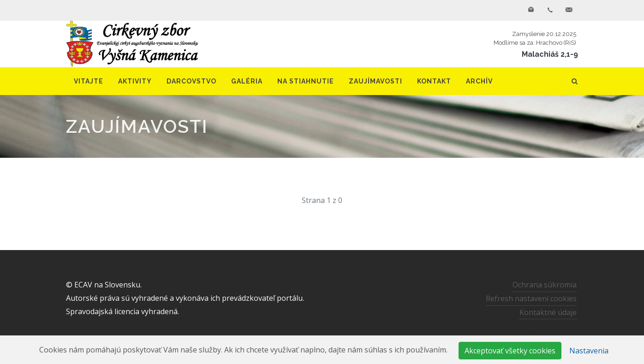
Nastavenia (589, 351)
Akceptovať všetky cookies (510, 351)
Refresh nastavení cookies (531, 298)
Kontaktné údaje (548, 312)
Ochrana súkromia (545, 285)
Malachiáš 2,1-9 (550, 54)
